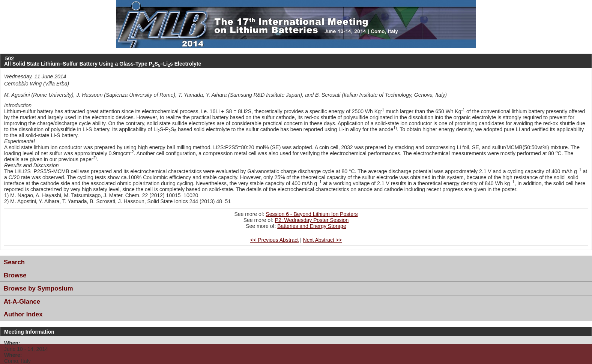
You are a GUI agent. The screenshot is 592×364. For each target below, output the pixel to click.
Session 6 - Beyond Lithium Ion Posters (312, 214)
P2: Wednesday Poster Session (312, 220)
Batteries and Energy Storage (312, 226)
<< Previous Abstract (274, 240)
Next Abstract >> (323, 240)
